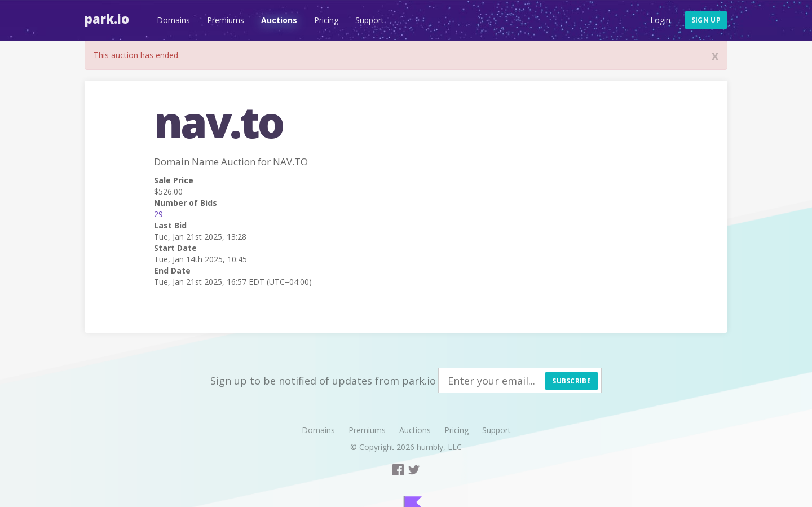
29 (158, 214)
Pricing (326, 20)
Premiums (226, 20)
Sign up (706, 20)
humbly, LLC (439, 447)
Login (660, 20)
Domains (173, 20)
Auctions (279, 20)
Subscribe (572, 381)
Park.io (107, 19)
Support (370, 20)
